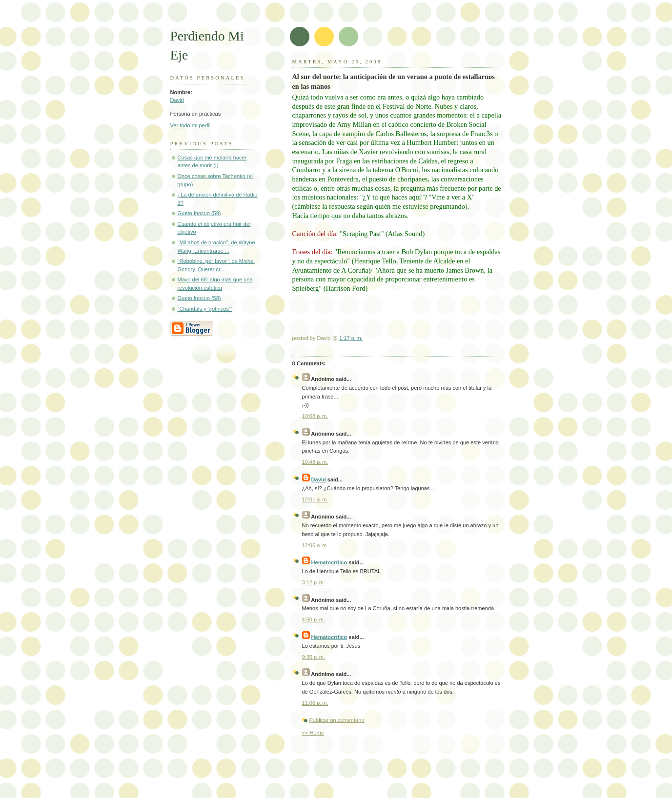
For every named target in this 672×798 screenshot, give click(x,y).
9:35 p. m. (314, 657)
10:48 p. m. (315, 462)
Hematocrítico (329, 562)
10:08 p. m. (315, 416)
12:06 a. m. (315, 545)
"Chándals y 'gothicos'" (205, 309)
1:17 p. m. (351, 338)
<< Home (313, 733)
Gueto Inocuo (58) (199, 298)
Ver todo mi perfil (191, 125)
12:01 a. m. (315, 499)
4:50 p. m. (314, 619)
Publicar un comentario (337, 720)
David (177, 100)
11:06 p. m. (315, 703)
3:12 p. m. (314, 582)
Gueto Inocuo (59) (199, 213)
